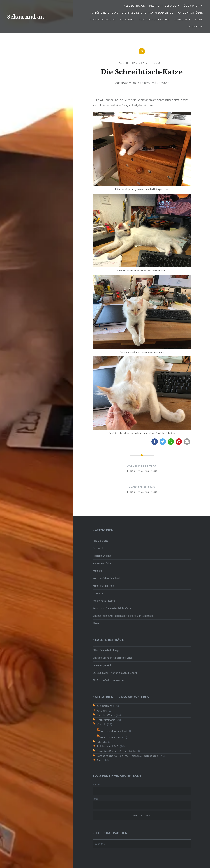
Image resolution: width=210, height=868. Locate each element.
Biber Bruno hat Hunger (107, 650)
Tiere (199, 19)
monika (135, 83)
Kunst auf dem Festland (106, 578)
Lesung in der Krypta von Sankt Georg (115, 673)
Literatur (195, 26)
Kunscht (181, 19)
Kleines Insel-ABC (163, 6)
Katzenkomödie (190, 13)
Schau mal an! (27, 16)
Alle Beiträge (134, 6)
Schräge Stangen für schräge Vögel (113, 658)
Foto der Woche (103, 19)
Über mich (192, 6)
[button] (155, 442)
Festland (127, 19)
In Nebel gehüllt (102, 665)
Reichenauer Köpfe (154, 19)
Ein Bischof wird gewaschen (109, 680)
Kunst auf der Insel (104, 586)
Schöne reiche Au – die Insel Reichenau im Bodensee (132, 13)
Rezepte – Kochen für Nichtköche (112, 608)
